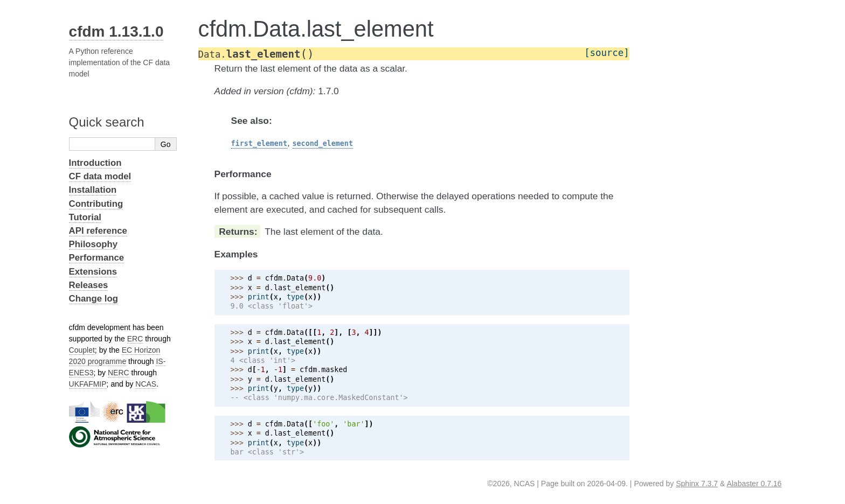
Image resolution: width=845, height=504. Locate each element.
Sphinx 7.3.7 (697, 484)
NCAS (146, 384)
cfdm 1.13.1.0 (116, 31)
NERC (119, 373)
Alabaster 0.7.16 (754, 484)
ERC (135, 339)
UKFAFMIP (88, 384)
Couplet (82, 350)
